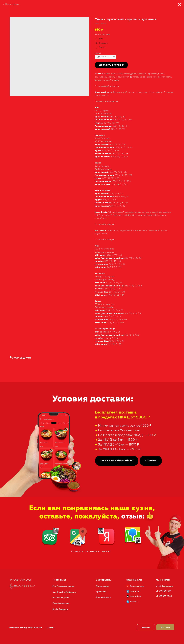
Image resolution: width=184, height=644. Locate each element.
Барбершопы (104, 580)
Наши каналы (134, 580)
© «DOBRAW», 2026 (21, 580)
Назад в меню (12, 4)
